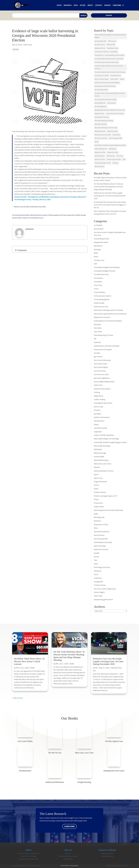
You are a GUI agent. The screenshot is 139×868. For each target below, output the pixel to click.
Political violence (100, 492)
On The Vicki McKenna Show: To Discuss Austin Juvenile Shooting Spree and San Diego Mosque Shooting (109, 187)
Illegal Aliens (99, 396)
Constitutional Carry (115, 76)
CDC (96, 264)
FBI (95, 339)
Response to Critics (101, 524)
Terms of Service (65, 866)
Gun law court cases (101, 374)
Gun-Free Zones (111, 103)
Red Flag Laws (113, 149)
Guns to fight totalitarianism (104, 382)
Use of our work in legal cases (105, 589)
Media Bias (98, 449)
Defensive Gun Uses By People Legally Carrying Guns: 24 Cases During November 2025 (110, 196)
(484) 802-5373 (68, 859)
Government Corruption (103, 349)
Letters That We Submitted (104, 435)
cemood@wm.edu (107, 856)
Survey (96, 557)
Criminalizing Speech (102, 299)
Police (96, 489)
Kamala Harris (99, 421)
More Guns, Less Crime (101, 138)
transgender (99, 582)
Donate (107, 5)
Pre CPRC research (100, 45)
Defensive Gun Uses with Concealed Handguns (107, 83)
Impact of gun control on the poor (115, 114)
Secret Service (99, 535)
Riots (96, 528)
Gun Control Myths (101, 367)
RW (17, 668)
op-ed (96, 474)
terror (96, 574)
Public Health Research (101, 149)
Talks (124, 159)
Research (68, 5)
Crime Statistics (100, 292)
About (90, 5)
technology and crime (102, 567)
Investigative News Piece (103, 403)
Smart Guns (120, 156)
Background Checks (100, 48)
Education (98, 324)
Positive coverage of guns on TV (106, 496)
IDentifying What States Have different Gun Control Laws (110, 110)
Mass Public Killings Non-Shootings (104, 121)
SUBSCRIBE (69, 826)
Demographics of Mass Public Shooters (105, 86)
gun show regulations (102, 378)
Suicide (97, 553)
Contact (99, 5)
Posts (59, 5)
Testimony (115, 163)
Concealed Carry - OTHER (101, 76)
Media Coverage (100, 453)
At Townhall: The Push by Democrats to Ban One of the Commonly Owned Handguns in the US (110, 205)
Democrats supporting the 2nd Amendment (110, 314)
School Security (111, 156)
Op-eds (83, 5)
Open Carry (98, 478)
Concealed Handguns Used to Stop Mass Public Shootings (110, 72)
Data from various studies (102, 79)
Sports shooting (100, 546)
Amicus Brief (99, 229)
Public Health (99, 507)
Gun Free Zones (100, 371)
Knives (96, 424)
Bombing (97, 249)
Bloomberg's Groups (113, 48)
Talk (95, 560)
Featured (97, 342)
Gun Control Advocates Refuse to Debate (106, 99)
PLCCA (96, 485)
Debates (122, 79)
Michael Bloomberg (101, 460)
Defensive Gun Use (101, 307)
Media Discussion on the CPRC (103, 135)
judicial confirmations (102, 417)
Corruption (98, 282)
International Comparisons (102, 117)
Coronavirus (98, 278)
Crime (96, 289)
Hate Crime (98, 385)
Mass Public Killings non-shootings (106, 439)
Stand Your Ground (100, 159)
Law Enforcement (100, 428)
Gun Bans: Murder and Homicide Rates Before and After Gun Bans (110, 95)
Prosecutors (98, 503)
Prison (96, 499)
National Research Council (104, 471)
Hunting (97, 392)
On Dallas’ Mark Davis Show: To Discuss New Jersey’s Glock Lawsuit (29, 661)
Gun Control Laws (100, 364)
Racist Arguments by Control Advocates (109, 510)
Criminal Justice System (103, 296)
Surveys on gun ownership (114, 159)
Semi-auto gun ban (101, 539)
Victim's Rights (99, 592)
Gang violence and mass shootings (107, 346)
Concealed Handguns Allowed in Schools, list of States (109, 59)
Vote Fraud (28, 45)
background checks (101, 242)
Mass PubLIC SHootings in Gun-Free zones (106, 128)
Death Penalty (114, 79)
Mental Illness (116, 135)
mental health (99, 457)
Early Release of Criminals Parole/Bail (108, 321)
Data (76, 5)
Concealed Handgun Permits (105, 271)
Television (98, 571)
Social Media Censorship (103, 542)
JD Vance (97, 410)
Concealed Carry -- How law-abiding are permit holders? (110, 55)
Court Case (98, 285)
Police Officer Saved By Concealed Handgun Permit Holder (110, 145)
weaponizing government (103, 599)
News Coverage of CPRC (115, 138)
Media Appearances (100, 131)
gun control (98, 357)
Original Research (100, 482)
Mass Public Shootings (101, 124)
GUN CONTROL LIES (100, 103)
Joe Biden (97, 414)
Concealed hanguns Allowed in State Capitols (107, 62)
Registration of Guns (100, 152)
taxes (96, 564)
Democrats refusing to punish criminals (108, 310)
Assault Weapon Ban (102, 239)
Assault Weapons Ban (100, 41)
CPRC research (112, 41)
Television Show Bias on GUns (103, 163)
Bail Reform (98, 246)
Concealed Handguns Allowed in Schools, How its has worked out (109, 67)
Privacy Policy (75, 866)
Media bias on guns (112, 131)
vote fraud (16, 49)
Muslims (97, 467)
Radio (96, 514)
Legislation (98, 432)
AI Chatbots (98, 225)
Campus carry (99, 260)
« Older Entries (18, 698)
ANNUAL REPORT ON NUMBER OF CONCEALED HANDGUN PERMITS (110, 36)
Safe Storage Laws (100, 156)
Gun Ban (97, 353)
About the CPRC (111, 45)
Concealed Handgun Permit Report (107, 267)
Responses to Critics (113, 152)
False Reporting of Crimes (104, 335)
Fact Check (98, 332)
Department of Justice (102, 317)
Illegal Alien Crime (100, 114)
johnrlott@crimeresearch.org (68, 856)
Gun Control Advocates (102, 360)
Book (96, 253)
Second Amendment (102, 532)
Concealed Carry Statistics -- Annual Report (106, 52)
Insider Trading (99, 399)
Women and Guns (99, 166)
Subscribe (117, 5)
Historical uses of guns (102, 389)
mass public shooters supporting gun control (110, 442)
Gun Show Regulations (101, 106)
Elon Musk (98, 328)
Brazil (96, 257)
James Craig (98, 407)
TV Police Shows (100, 585)
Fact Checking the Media (101, 90)
